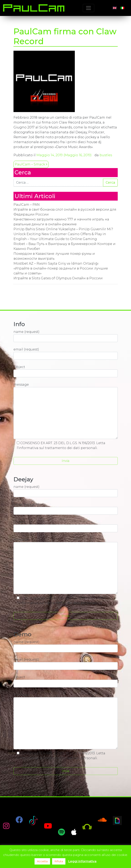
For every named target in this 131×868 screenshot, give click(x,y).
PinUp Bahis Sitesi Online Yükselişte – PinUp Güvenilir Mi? (63, 229)
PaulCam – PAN (27, 205)
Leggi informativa (82, 861)
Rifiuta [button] (59, 861)
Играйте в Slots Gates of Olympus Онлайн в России (58, 278)
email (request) (66, 354)
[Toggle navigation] (88, 8)
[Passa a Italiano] (122, 8)
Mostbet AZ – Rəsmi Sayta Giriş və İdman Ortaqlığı (56, 263)
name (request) (66, 336)
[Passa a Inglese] (115, 8)
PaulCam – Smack (31, 164)
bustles (106, 155)
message (66, 411)
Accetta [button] (42, 861)
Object (66, 371)
